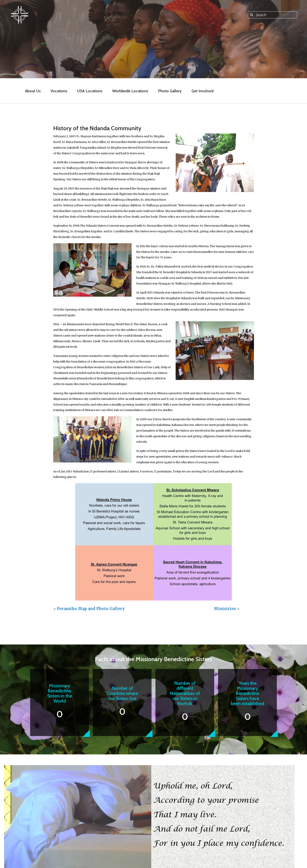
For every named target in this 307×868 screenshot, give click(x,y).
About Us (33, 91)
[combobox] (273, 15)
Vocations (59, 91)
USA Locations (90, 91)
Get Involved (202, 91)
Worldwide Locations (130, 91)
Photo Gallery (170, 91)
